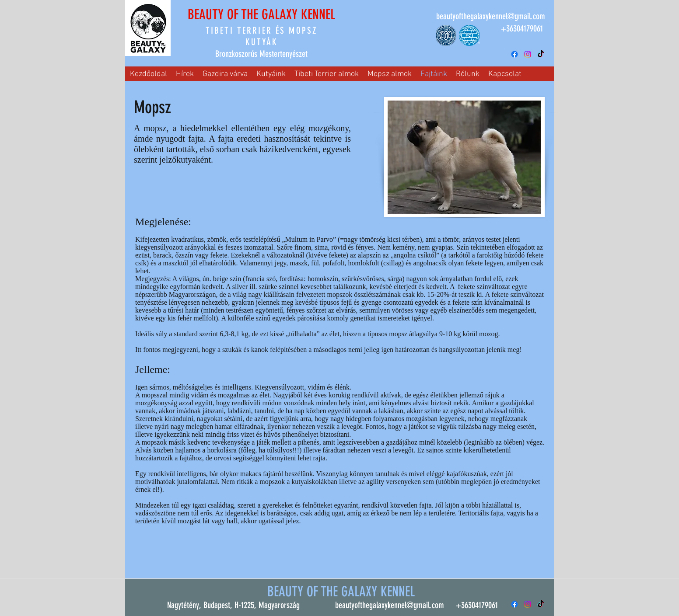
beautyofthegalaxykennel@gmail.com (491, 16)
